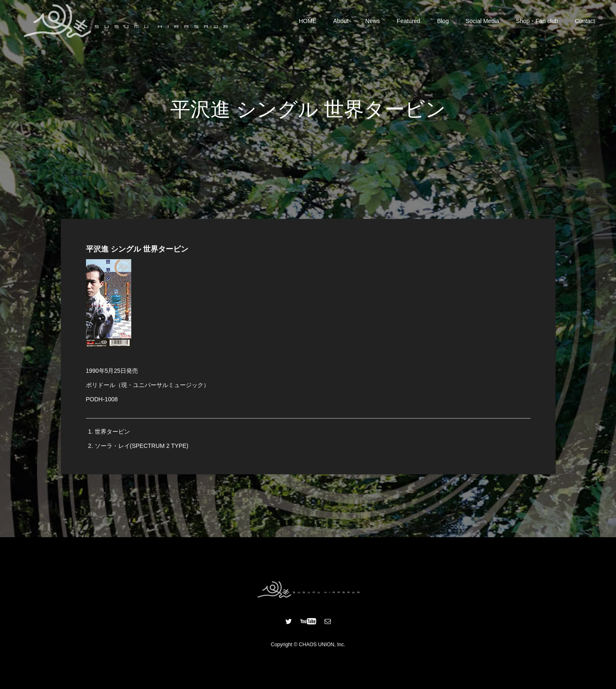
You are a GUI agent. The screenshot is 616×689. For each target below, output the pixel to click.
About (341, 21)
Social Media (482, 21)
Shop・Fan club (537, 21)
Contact (585, 21)
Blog (443, 21)
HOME (308, 21)
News (373, 21)
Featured (408, 21)
